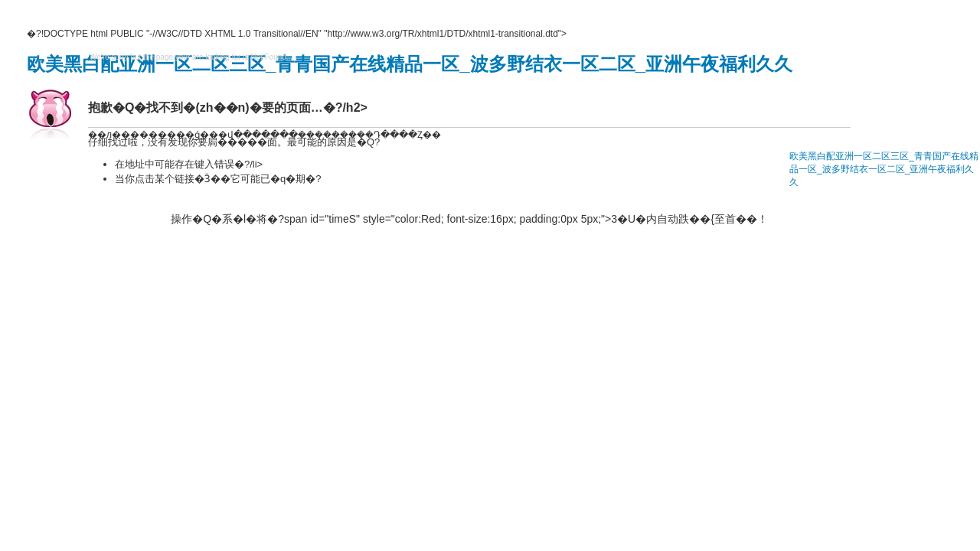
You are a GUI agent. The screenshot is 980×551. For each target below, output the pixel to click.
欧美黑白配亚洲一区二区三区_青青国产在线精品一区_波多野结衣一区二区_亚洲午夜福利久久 (410, 64)
